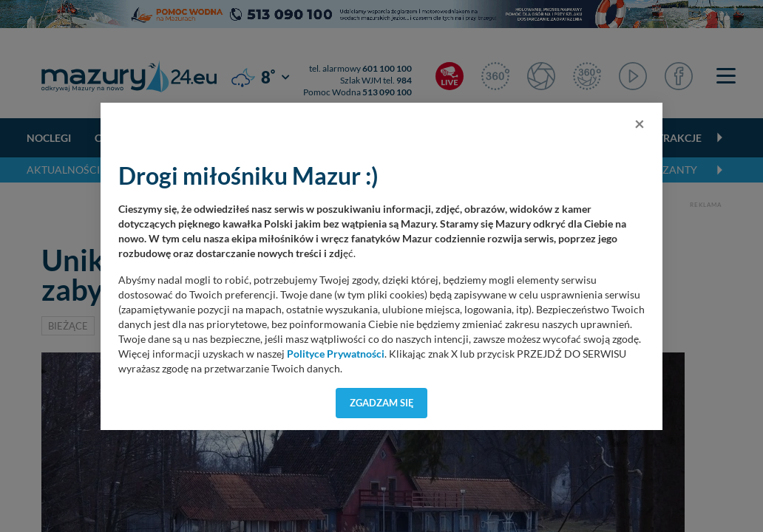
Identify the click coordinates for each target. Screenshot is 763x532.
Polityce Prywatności (336, 354)
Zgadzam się (382, 403)
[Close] (640, 123)
